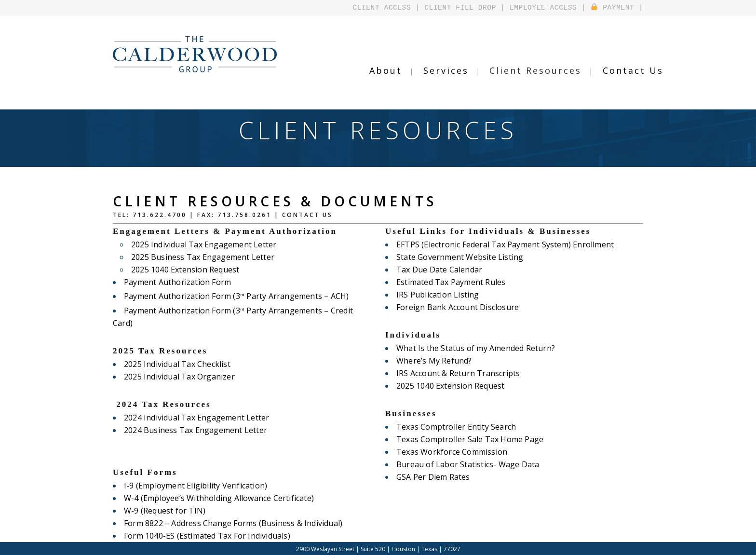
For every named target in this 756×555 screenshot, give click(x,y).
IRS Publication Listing (437, 295)
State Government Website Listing (458, 257)
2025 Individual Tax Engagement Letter (202, 244)
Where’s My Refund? (433, 361)
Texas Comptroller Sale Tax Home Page (468, 439)
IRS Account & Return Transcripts (457, 373)
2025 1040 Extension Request (184, 270)
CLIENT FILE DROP (470, 8)
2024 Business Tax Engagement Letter (194, 418)
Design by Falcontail (414, 547)
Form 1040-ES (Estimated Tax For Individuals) (205, 523)
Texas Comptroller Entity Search (455, 427)
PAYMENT (614, 8)
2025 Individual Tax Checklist (176, 352)
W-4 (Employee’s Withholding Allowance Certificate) (216, 486)
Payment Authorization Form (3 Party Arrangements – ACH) (234, 296)
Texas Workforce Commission (451, 452)
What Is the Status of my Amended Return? (474, 348)
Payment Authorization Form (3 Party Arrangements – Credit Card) (246, 311)
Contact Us (307, 215)
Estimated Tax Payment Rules (450, 282)
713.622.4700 (160, 215)
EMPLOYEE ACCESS (548, 8)
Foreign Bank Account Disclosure (456, 307)
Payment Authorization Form (176, 282)
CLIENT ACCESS (396, 8)
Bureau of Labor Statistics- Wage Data (466, 464)
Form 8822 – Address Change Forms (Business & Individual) (230, 511)
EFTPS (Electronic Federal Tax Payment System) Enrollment (502, 244)
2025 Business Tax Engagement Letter (201, 257)
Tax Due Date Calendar (438, 270)
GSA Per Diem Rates (432, 477)
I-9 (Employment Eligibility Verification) (193, 473)
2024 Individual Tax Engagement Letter (195, 405)
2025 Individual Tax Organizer (178, 364)
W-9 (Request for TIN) (164, 498)
